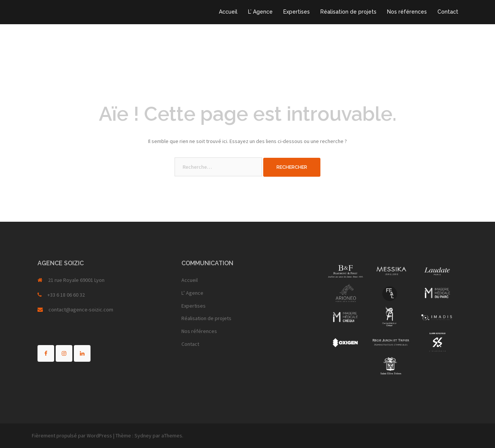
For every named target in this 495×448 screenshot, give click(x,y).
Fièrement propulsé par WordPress (72, 436)
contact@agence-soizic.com (81, 310)
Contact (448, 12)
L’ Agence (260, 12)
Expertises (297, 12)
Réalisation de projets (348, 12)
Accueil (228, 12)
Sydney (143, 436)
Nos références (407, 12)
